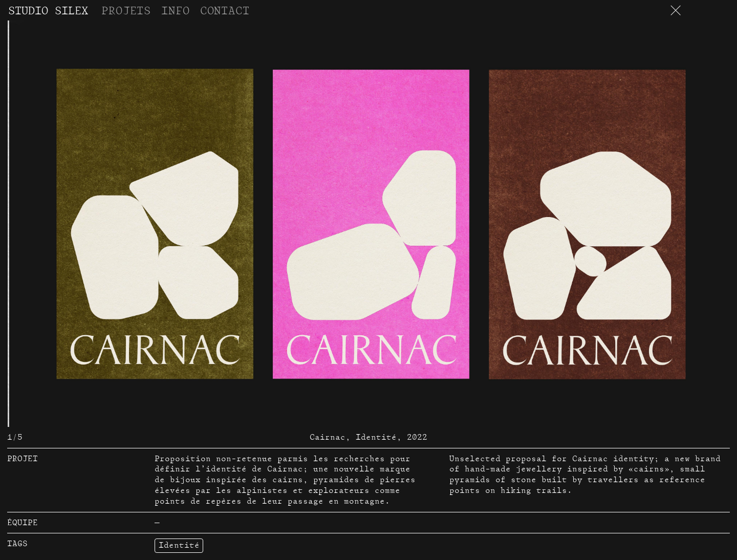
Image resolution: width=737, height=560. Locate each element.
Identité (179, 545)
